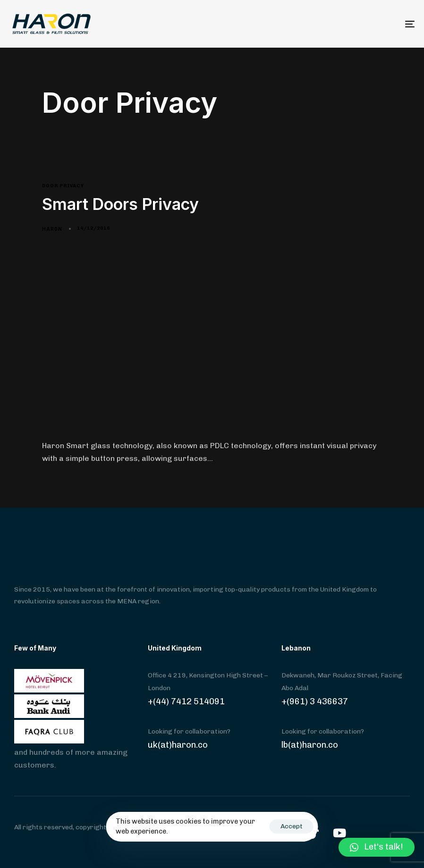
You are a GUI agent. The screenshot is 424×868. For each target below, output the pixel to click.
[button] (377, 847)
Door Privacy (63, 186)
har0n (52, 229)
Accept (292, 826)
